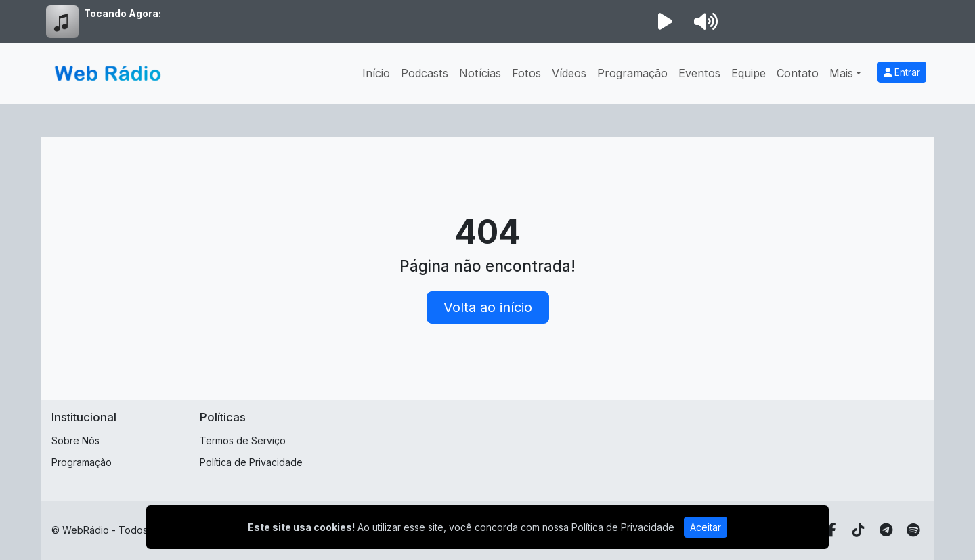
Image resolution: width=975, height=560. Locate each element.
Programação (632, 73)
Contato (798, 73)
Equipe (749, 73)
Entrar (902, 72)
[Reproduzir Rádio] (665, 22)
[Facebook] (832, 530)
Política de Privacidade (251, 462)
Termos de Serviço (243, 440)
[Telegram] (886, 530)
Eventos (699, 73)
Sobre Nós (75, 440)
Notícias (480, 73)
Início (376, 73)
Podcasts (425, 73)
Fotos (526, 73)
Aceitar (706, 527)
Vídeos (569, 73)
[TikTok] (859, 530)
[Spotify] (913, 530)
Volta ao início (488, 307)
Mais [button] (841, 73)
